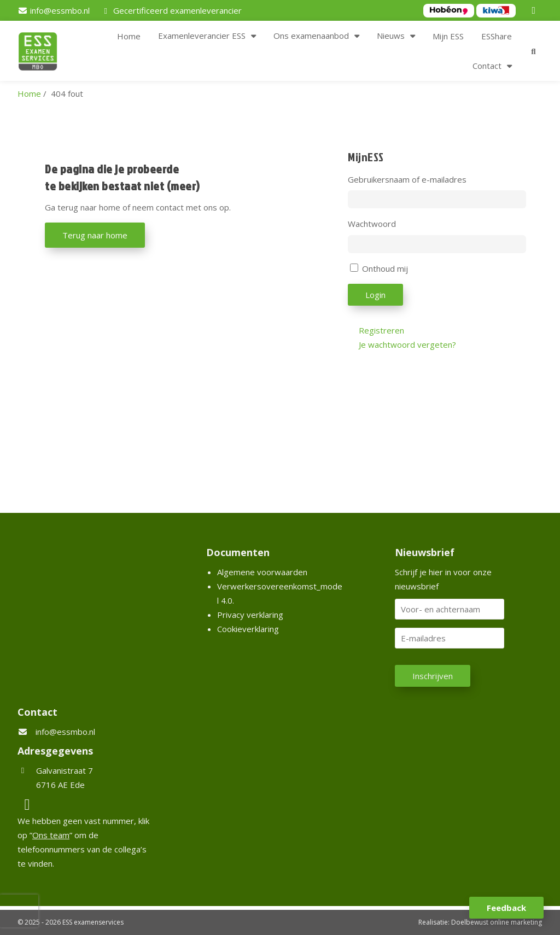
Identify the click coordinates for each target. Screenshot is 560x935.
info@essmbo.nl (65, 732)
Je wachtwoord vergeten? (407, 344)
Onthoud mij (385, 268)
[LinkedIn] (535, 10)
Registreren (381, 330)
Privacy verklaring (250, 615)
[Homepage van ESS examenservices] (43, 53)
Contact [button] (487, 66)
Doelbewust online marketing (497, 922)
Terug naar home (95, 235)
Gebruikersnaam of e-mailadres (407, 179)
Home (129, 36)
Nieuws (391, 36)
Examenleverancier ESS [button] (202, 36)
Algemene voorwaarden (262, 572)
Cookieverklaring (248, 629)
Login (375, 295)
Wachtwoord (372, 224)
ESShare (497, 36)
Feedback (506, 908)
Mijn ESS (448, 36)
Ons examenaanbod (311, 36)
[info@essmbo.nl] (54, 10)
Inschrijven (433, 676)
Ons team (51, 835)
